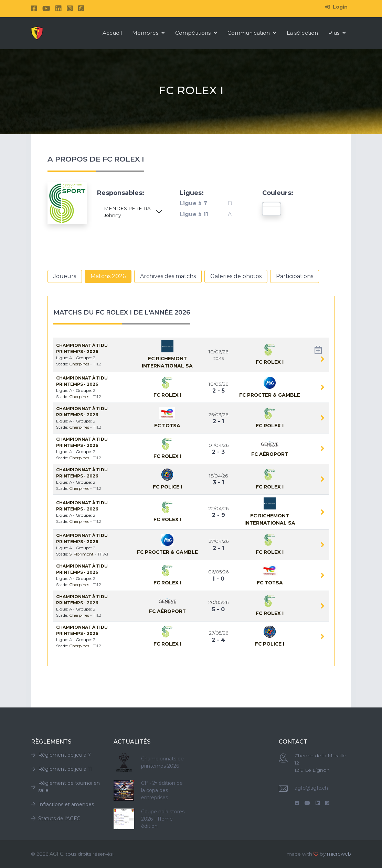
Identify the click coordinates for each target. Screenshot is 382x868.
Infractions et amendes (62, 804)
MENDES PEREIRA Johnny (127, 212)
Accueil (112, 33)
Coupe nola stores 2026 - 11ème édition (163, 819)
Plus (337, 33)
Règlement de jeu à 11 (61, 769)
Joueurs (65, 276)
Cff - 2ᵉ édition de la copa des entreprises (162, 790)
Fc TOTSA (167, 426)
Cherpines (80, 364)
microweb (339, 854)
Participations (295, 276)
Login (336, 7)
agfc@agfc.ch (311, 788)
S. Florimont (82, 554)
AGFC (56, 854)
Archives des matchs (168, 276)
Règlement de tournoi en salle (65, 787)
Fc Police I (167, 487)
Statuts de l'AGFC (56, 818)
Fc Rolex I (270, 362)
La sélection (302, 33)
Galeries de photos (236, 276)
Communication (252, 33)
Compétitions (196, 33)
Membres (148, 33)
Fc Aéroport (270, 454)
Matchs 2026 (108, 276)
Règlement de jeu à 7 (61, 755)
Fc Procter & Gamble (270, 395)
